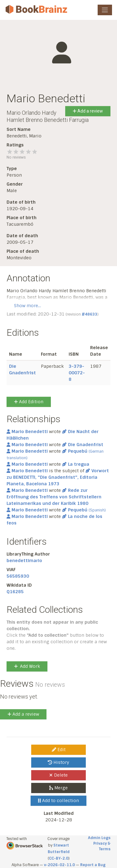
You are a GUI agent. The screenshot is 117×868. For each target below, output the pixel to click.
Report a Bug (93, 865)
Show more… (27, 306)
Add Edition (29, 402)
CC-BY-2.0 (59, 858)
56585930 (18, 576)
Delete (58, 775)
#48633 (90, 314)
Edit (59, 750)
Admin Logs (99, 838)
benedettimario (24, 561)
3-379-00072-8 (77, 373)
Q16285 (15, 592)
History (58, 762)
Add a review (88, 111)
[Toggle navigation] (105, 10)
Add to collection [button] (58, 801)
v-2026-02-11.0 (59, 865)
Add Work (27, 666)
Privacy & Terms (102, 846)
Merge (58, 788)
